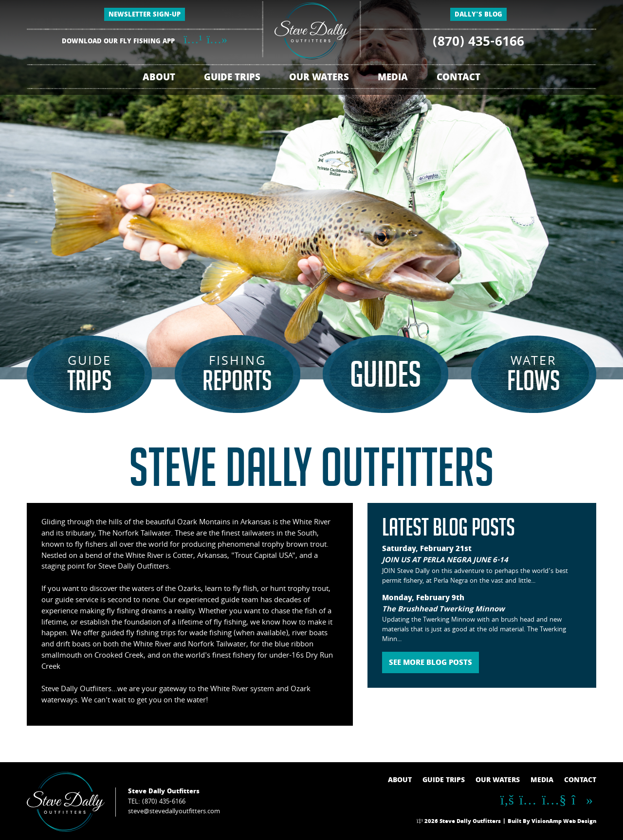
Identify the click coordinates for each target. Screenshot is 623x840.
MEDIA (393, 79)
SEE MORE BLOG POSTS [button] (431, 663)
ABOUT (159, 79)
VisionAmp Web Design (564, 822)
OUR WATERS (319, 79)
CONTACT (458, 79)
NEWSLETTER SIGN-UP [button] (145, 15)
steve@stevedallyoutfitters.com (174, 812)
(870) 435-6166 (478, 43)
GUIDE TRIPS (232, 79)
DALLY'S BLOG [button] (478, 15)
